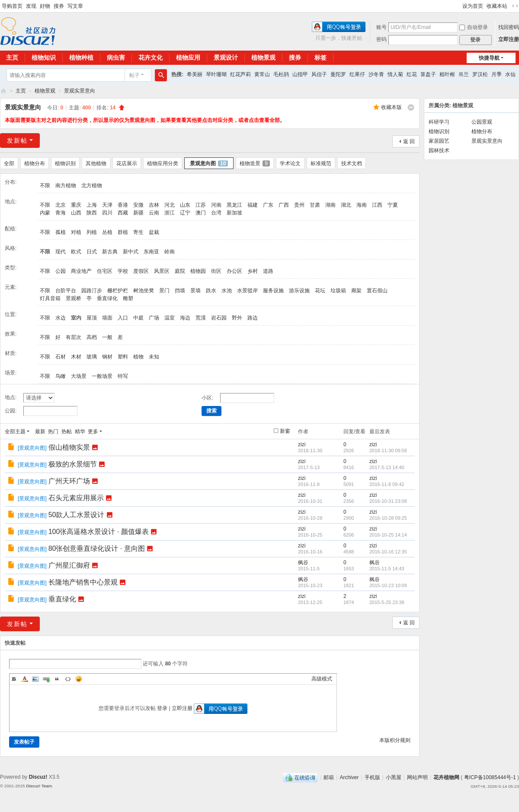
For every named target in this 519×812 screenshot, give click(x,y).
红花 (412, 74)
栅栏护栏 (118, 291)
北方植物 (92, 185)
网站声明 (417, 777)
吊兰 (464, 74)
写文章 (75, 6)
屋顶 (92, 318)
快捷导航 (489, 58)
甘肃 (315, 205)
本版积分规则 (395, 740)
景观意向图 (209, 163)
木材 (76, 357)
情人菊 (395, 74)
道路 (268, 271)
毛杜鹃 (281, 74)
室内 (76, 318)
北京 (61, 205)
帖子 (135, 75)
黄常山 (262, 74)
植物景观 (263, 58)
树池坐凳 (144, 291)
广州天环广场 (69, 481)
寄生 (138, 232)
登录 (162, 708)
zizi (302, 444)
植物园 (198, 271)
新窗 (285, 431)
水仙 (510, 74)
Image (35, 679)
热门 (53, 432)
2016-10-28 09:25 (388, 518)
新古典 (110, 252)
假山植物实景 (69, 447)
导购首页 (12, 6)
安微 (138, 205)
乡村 (253, 271)
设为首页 (473, 6)
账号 (381, 27)
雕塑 (128, 298)
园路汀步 (92, 291)
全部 (9, 163)
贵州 (299, 205)
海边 (185, 318)
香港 (123, 205)
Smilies (79, 679)
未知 (154, 357)
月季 (497, 74)
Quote (57, 679)
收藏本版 (391, 107)
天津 (107, 205)
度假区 (141, 271)
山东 (185, 205)
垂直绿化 (107, 298)
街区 (216, 271)
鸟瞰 (61, 376)
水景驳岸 (247, 291)
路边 (253, 318)
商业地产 (81, 271)
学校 (123, 271)
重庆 (76, 205)
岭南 (170, 252)
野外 (237, 318)
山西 (76, 213)
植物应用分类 (163, 163)
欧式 (76, 252)
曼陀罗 (338, 74)
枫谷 (303, 563)
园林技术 (439, 150)
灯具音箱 (50, 298)
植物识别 (65, 163)
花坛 (320, 291)
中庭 (138, 318)
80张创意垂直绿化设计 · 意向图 (97, 548)
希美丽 (195, 74)
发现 (31, 6)
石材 (61, 357)
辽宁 (185, 213)
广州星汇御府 (69, 565)
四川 (107, 213)
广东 (268, 205)
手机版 (372, 777)
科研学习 (439, 122)
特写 (123, 376)
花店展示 (127, 163)
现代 (61, 252)
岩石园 (219, 318)
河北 (170, 205)
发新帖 (17, 141)
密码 (381, 39)
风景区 (162, 271)
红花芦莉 (240, 74)
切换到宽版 (515, 6)
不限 (45, 185)
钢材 (107, 357)
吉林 (154, 205)
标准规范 (321, 163)
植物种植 (81, 58)
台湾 (216, 213)
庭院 (180, 271)
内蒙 (45, 213)
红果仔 (357, 74)
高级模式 (322, 679)
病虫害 (116, 58)
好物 (45, 6)
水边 (61, 318)
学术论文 (290, 163)
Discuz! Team (39, 786)
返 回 (409, 141)
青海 (61, 213)
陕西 (92, 213)
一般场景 (102, 376)
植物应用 (188, 58)
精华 (80, 432)
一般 (107, 337)
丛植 (107, 232)
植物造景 (255, 163)
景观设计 (226, 58)
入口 (123, 318)
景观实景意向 (80, 91)
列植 (92, 232)
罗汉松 (480, 74)
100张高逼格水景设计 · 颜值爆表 (99, 532)
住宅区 (105, 271)
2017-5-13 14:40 (387, 467)
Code (68, 679)
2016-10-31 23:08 (388, 501)
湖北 (346, 205)
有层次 (74, 337)
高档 (92, 337)
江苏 (201, 205)
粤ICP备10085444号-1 (490, 777)
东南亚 (151, 252)
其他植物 (96, 163)
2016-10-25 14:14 (388, 535)
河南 (216, 205)
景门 (164, 291)
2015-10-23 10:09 (388, 585)
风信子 (319, 74)
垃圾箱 (338, 291)
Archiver (349, 777)
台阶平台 (66, 291)
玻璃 (92, 357)
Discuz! (38, 777)
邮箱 (329, 777)
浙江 (170, 213)
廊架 (356, 291)
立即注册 (509, 39)
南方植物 (66, 185)
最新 (40, 432)
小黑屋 (394, 777)
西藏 (123, 213)
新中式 (131, 252)
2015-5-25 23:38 (387, 602)
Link (46, 679)
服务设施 (273, 291)
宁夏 (393, 205)
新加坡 (234, 213)
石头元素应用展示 (76, 498)
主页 (21, 91)
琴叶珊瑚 (216, 74)
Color (25, 679)
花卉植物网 (3, 91)
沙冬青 (376, 74)
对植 (76, 232)
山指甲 (300, 74)
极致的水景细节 (73, 464)
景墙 (195, 291)
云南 (154, 213)
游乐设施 (299, 291)
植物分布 (35, 163)
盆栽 (154, 232)
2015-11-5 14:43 (387, 569)
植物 (138, 357)
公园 (61, 271)
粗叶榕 (447, 74)
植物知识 (44, 58)
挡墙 (180, 291)
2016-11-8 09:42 (387, 484)
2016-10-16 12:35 (388, 552)
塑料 (123, 357)
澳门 (201, 213)
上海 (92, 205)
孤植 (61, 232)
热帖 (67, 432)
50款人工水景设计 (77, 515)
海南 (362, 205)
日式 (92, 252)
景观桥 (74, 298)
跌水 (211, 291)
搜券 (59, 6)
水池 (227, 291)
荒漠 (201, 318)
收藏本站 (497, 6)
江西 (377, 205)
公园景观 (482, 122)
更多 (93, 432)
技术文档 (352, 163)
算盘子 (428, 74)
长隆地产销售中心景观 (83, 582)
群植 (123, 232)
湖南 (330, 205)
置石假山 (377, 291)
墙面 (107, 318)
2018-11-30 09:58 (388, 451)
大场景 (79, 376)
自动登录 (474, 27)
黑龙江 (234, 205)
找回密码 (509, 27)
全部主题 (15, 432)
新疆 (138, 213)
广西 (284, 205)
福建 (253, 205)
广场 (154, 318)
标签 (320, 58)
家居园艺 (439, 141)
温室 (170, 318)
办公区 (234, 271)
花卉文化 (151, 58)
